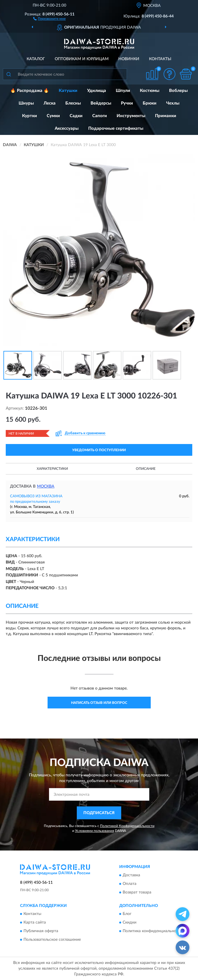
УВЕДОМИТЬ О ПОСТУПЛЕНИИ (99, 450)
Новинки (129, 59)
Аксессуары (67, 128)
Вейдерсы (101, 103)
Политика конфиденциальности (153, 931)
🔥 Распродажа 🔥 (30, 91)
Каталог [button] (36, 59)
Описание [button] (146, 469)
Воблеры (178, 91)
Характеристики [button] (52, 469)
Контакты (160, 59)
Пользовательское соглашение (52, 940)
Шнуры (26, 103)
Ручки (127, 103)
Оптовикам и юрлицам (82, 59)
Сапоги (100, 116)
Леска (50, 103)
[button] (49, 18)
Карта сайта (35, 922)
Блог (127, 914)
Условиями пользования (95, 831)
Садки (76, 116)
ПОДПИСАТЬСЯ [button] (99, 813)
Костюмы (150, 91)
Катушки (68, 91)
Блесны (73, 103)
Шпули (123, 91)
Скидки (130, 922)
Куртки (30, 116)
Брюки (150, 103)
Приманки (166, 116)
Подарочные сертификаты (116, 128)
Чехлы (173, 103)
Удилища (97, 91)
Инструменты (131, 116)
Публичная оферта (41, 931)
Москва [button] (46, 486)
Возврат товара (137, 892)
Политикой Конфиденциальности (127, 826)
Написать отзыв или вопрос (99, 703)
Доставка (131, 875)
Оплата (130, 884)
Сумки (53, 116)
